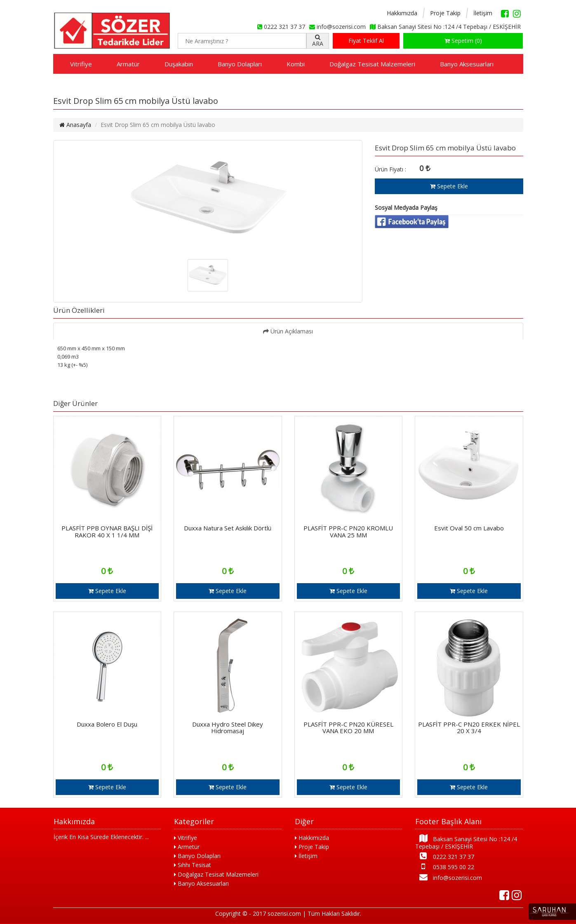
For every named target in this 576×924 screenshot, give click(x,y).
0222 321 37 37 (445, 856)
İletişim (483, 13)
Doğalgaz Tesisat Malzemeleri (372, 64)
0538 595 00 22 (445, 867)
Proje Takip (445, 13)
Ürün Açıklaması (288, 331)
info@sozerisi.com (449, 877)
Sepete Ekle (449, 186)
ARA (318, 41)
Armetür (187, 847)
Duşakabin (179, 64)
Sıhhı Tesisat (193, 865)
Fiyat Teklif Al (366, 41)
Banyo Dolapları (240, 64)
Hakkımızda (402, 13)
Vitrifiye (81, 64)
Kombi (296, 64)
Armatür (128, 64)
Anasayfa (75, 125)
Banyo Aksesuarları (467, 64)
